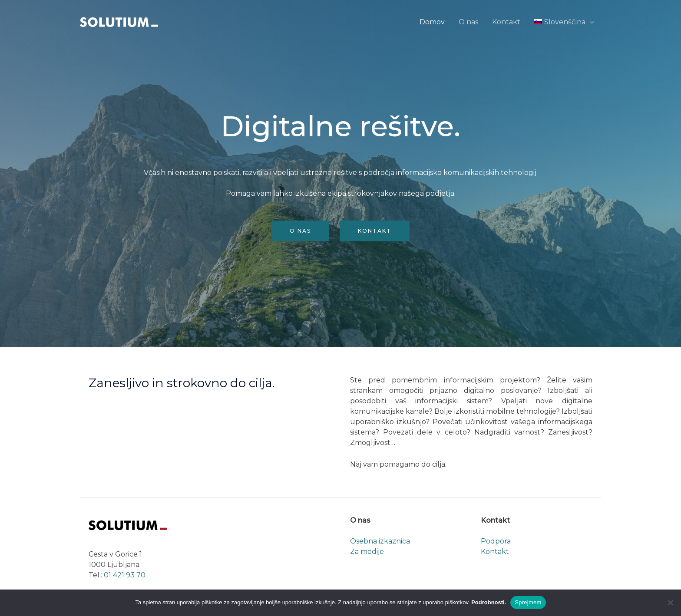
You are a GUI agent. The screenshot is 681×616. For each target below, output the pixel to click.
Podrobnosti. (489, 602)
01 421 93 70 (125, 575)
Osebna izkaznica (380, 541)
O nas (468, 22)
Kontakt (506, 22)
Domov (432, 22)
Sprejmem (528, 602)
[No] (670, 603)
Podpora (496, 541)
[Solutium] (119, 21)
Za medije (367, 552)
